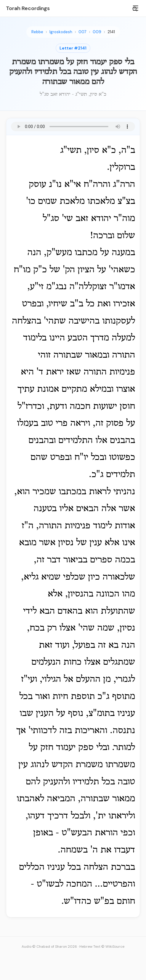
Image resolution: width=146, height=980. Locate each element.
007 (82, 32)
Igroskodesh (61, 32)
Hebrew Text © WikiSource (102, 947)
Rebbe (37, 32)
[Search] (135, 9)
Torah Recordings (28, 8)
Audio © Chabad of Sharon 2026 (49, 947)
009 (97, 32)
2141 (111, 32)
